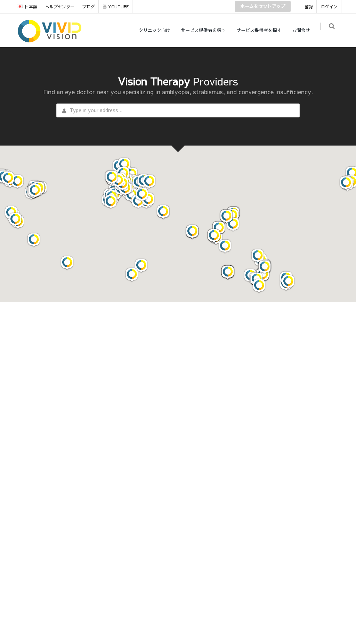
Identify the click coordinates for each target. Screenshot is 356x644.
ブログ (89, 7)
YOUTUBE (116, 7)
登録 (309, 7)
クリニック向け (157, 30)
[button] (141, 266)
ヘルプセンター (60, 7)
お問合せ (304, 30)
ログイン (329, 7)
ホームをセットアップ (263, 6)
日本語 (27, 7)
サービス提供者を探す (206, 30)
